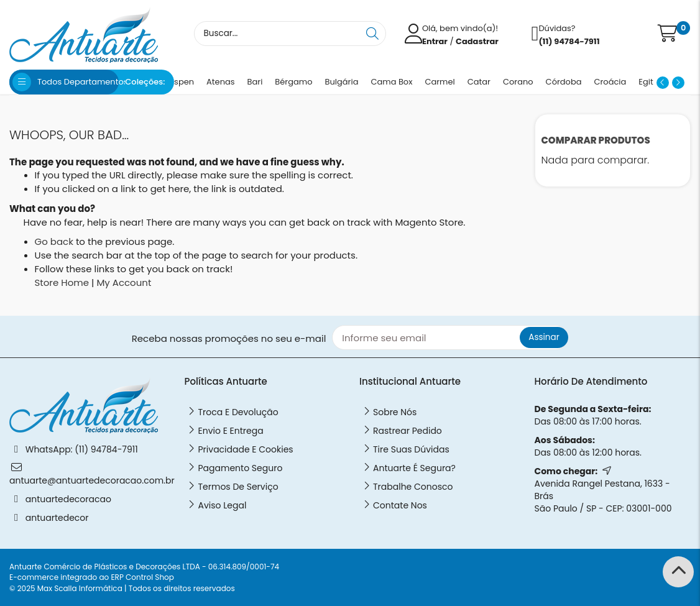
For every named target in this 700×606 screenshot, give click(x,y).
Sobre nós (395, 412)
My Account (124, 282)
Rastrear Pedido (408, 431)
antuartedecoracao (68, 499)
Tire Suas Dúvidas (411, 449)
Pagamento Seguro (241, 468)
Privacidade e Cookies (246, 449)
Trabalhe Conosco (413, 487)
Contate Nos (400, 505)
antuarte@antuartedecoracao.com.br (92, 480)
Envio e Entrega (231, 431)
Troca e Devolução (238, 412)
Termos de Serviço (238, 487)
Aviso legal (223, 505)
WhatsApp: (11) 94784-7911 (82, 449)
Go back (54, 241)
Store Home (62, 282)
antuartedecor (57, 518)
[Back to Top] (678, 572)
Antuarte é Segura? (414, 468)
